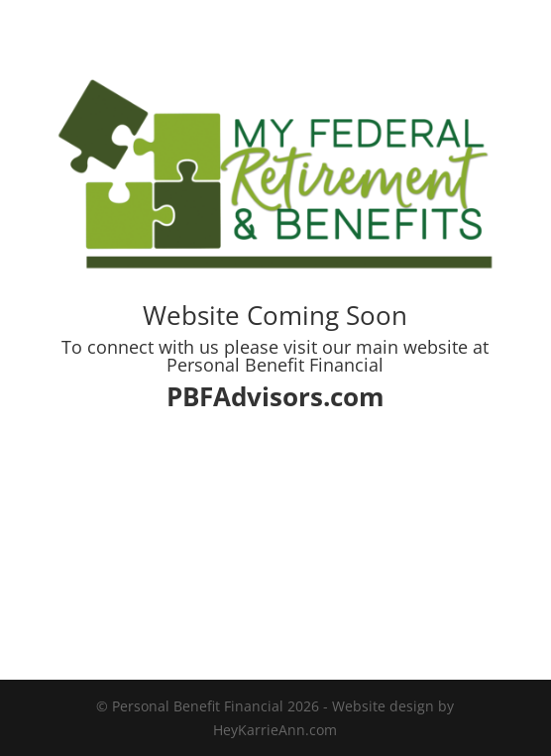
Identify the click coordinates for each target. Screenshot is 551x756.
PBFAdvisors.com (275, 396)
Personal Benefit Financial (275, 365)
